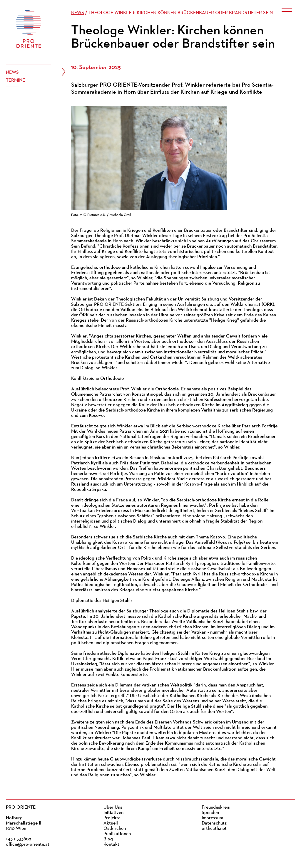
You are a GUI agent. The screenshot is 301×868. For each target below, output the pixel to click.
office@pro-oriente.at (28, 845)
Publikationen (117, 834)
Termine (15, 80)
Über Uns (113, 807)
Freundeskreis (216, 807)
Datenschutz (214, 823)
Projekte (112, 818)
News (12, 73)
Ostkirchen (115, 829)
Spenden (210, 813)
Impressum (212, 818)
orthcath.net (214, 829)
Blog (108, 839)
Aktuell (111, 823)
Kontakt (111, 845)
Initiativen (113, 813)
